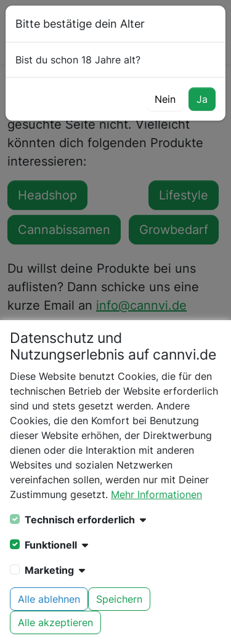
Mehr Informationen (156, 494)
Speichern (119, 599)
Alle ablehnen (49, 599)
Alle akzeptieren (55, 622)
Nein (165, 99)
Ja (202, 99)
